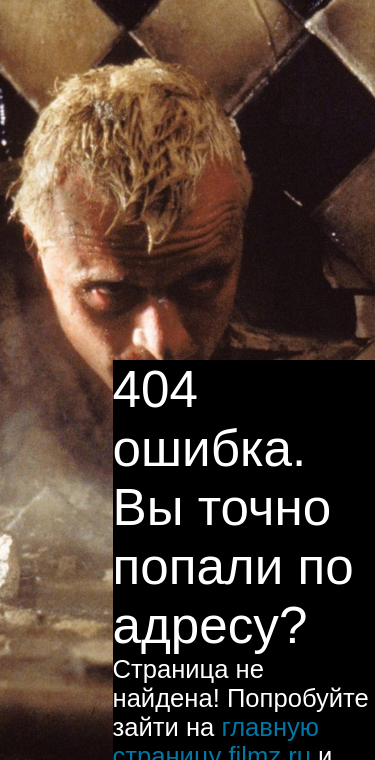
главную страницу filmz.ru (216, 701)
